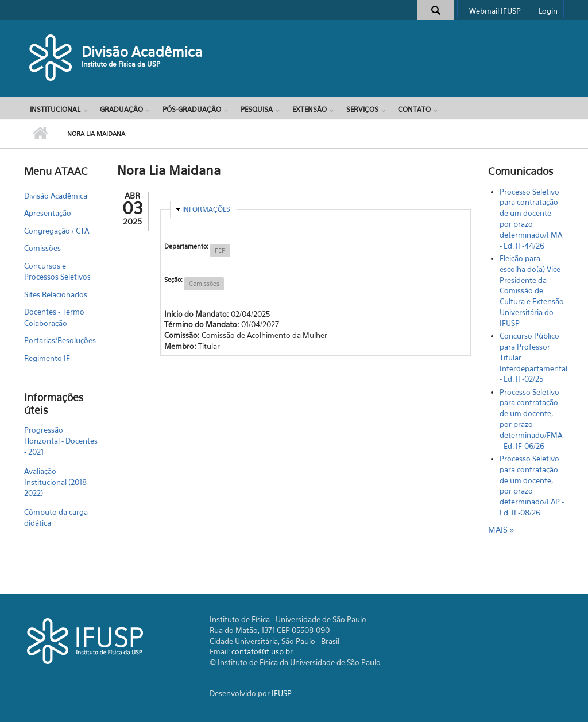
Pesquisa (257, 109)
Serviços (362, 109)
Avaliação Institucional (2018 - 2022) (57, 482)
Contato (414, 109)
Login (548, 11)
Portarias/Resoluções (60, 340)
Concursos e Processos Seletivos (57, 271)
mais (499, 529)
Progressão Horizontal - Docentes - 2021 (61, 441)
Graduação (121, 109)
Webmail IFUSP (495, 11)
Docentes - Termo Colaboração (54, 317)
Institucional (55, 109)
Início (40, 134)
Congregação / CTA (57, 231)
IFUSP (282, 693)
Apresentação (48, 213)
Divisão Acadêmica (142, 52)
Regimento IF (47, 358)
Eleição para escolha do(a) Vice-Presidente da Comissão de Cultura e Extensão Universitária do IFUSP (532, 291)
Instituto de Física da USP (121, 64)
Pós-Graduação (192, 109)
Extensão (310, 109)
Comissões (42, 248)
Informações (206, 209)
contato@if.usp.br (262, 651)
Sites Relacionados (56, 294)
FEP (220, 250)
